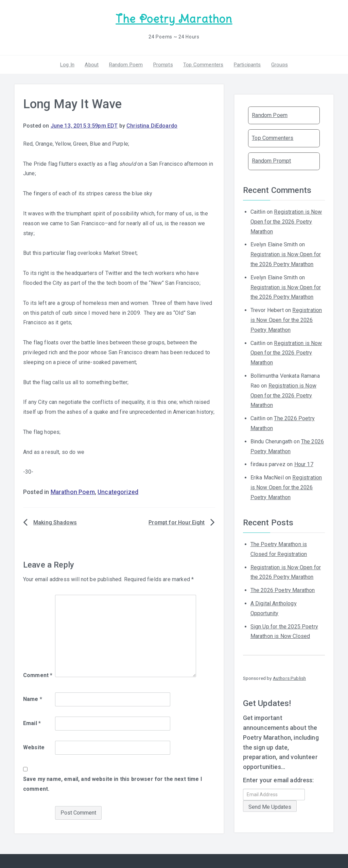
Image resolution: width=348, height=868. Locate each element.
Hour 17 (304, 464)
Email (32, 723)
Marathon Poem (73, 492)
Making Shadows (55, 522)
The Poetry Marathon (174, 19)
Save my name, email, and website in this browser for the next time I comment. (112, 784)
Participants (247, 64)
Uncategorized (118, 492)
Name (33, 699)
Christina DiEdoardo (152, 126)
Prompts (163, 64)
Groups (279, 64)
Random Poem (126, 64)
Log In (68, 64)
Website (34, 747)
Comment (38, 675)
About (92, 64)
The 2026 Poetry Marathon (283, 590)
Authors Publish (289, 678)
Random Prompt (271, 161)
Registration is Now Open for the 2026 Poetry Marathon (286, 222)
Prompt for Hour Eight (177, 522)
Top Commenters (203, 64)
